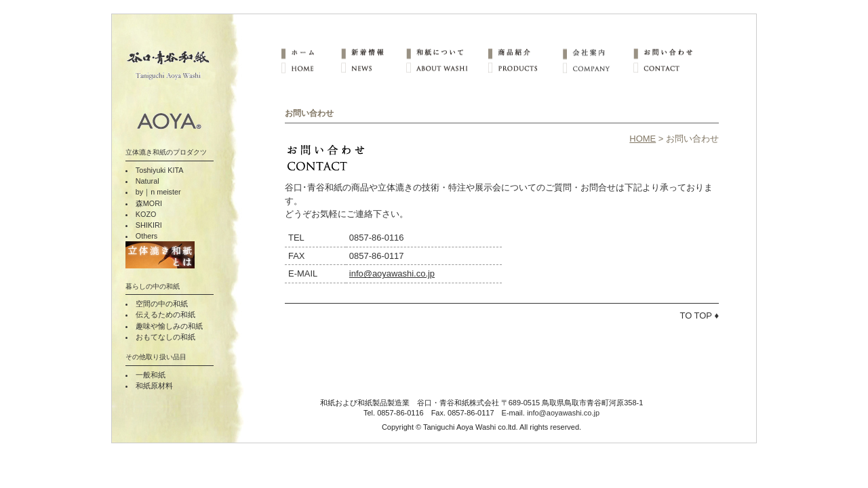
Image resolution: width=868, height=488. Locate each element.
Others (146, 236)
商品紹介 (524, 53)
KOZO (146, 214)
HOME (311, 68)
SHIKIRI (149, 225)
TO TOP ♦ (700, 316)
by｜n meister (158, 192)
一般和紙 (151, 375)
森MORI (149, 203)
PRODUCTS (524, 68)
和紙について (446, 53)
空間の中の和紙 (162, 304)
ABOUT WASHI (446, 68)
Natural (147, 181)
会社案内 (597, 53)
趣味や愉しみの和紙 (169, 326)
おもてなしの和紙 (165, 337)
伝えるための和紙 (165, 314)
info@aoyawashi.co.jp (392, 273)
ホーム (311, 53)
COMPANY (597, 68)
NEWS (373, 68)
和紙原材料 (154, 386)
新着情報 (373, 53)
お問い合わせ (668, 53)
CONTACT (668, 68)
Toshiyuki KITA (160, 170)
